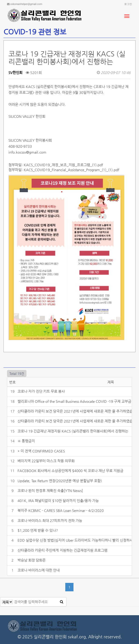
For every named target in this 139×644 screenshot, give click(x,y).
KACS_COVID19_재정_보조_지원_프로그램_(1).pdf (63, 165)
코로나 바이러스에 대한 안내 (39, 570)
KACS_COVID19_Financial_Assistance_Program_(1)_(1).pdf (71, 170)
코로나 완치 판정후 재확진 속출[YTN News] (50, 490)
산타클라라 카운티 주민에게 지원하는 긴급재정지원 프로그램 (62, 550)
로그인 (128, 4)
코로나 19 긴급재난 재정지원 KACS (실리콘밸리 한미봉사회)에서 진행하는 (73, 431)
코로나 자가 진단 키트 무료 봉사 (41, 391)
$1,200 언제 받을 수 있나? (38, 530)
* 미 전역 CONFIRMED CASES (41, 451)
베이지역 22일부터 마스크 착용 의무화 (46, 461)
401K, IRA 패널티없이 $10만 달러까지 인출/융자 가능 (58, 501)
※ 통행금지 (26, 441)
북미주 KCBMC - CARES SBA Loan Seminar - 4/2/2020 (61, 510)
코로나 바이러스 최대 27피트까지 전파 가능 (50, 520)
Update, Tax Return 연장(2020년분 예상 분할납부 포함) (60, 481)
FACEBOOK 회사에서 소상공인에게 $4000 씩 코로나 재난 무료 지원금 (70, 471)
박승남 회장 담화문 (32, 560)
